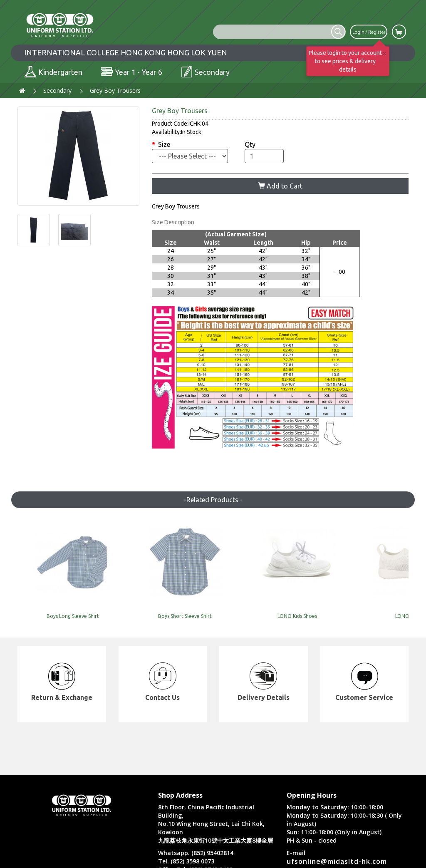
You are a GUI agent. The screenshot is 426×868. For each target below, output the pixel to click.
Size (164, 144)
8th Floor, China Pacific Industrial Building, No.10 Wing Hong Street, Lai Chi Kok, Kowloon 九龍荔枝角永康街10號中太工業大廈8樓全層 (215, 824)
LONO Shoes (293, 604)
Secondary (57, 91)
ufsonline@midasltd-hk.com (337, 861)
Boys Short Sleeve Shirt (133, 604)
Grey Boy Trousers (115, 91)
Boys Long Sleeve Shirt (53, 604)
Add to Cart (280, 186)
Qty (250, 144)
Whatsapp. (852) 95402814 (196, 853)
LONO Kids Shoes (213, 604)
